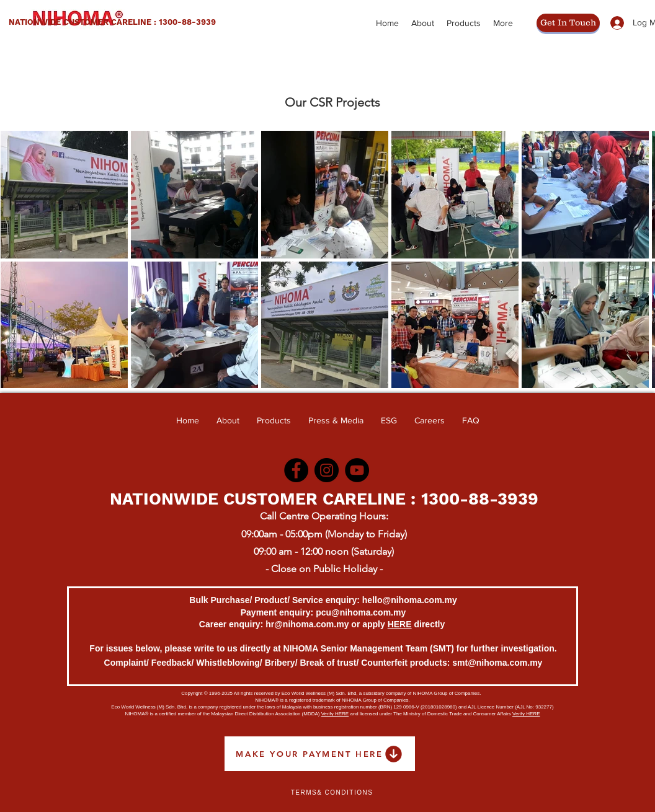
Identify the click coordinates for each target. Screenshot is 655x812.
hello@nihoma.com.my (410, 600)
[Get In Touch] (568, 23)
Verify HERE (335, 714)
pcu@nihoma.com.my (361, 612)
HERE (400, 624)
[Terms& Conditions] (332, 792)
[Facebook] (296, 470)
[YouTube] (357, 470)
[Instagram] (327, 470)
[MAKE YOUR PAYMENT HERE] (320, 754)
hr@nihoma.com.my (307, 624)
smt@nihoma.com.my (497, 663)
